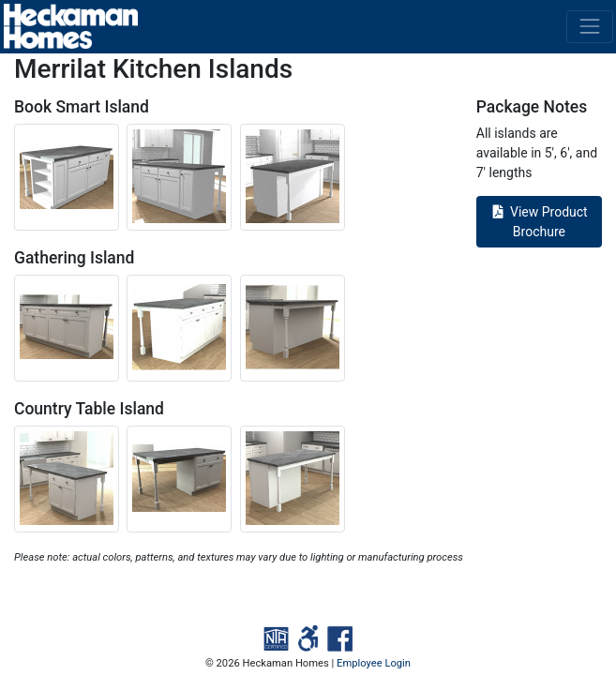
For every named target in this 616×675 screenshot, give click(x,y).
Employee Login (374, 663)
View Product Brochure (539, 222)
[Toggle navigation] (589, 27)
